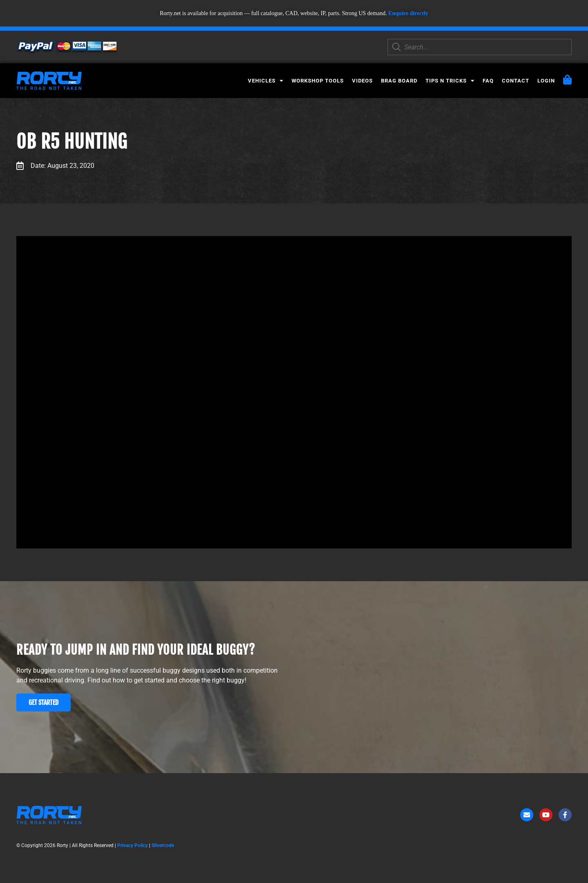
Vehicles (266, 81)
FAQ (488, 81)
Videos (362, 81)
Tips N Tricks (450, 81)
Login (546, 81)
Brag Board (399, 81)
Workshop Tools (318, 81)
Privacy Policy (133, 845)
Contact (516, 81)
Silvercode (163, 845)
